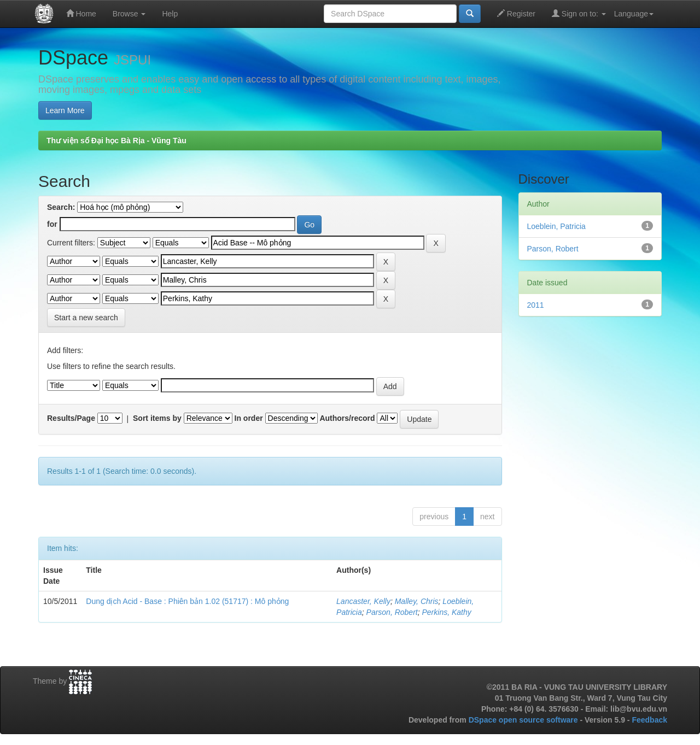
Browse (129, 14)
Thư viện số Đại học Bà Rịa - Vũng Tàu (116, 140)
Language (634, 14)
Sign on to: (579, 13)
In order (249, 418)
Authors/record (347, 418)
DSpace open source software (524, 720)
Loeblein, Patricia (556, 226)
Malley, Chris (417, 601)
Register (516, 13)
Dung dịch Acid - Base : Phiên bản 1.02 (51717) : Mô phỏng (187, 601)
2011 (536, 305)
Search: (61, 207)
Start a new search (86, 318)
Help (170, 14)
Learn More (65, 110)
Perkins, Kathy (447, 612)
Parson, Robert (392, 612)
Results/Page (71, 418)
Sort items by (157, 418)
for (52, 224)
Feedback (649, 720)
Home (81, 13)
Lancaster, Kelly (363, 601)
